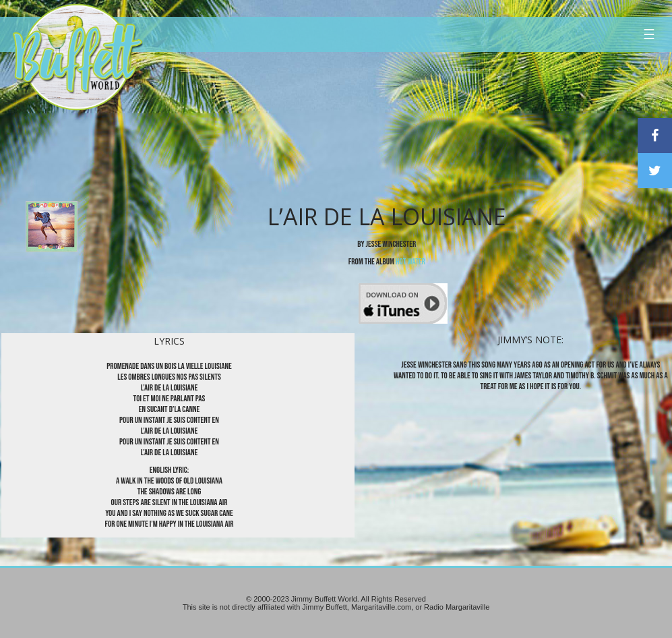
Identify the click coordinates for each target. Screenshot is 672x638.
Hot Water (410, 262)
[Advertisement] (403, 125)
